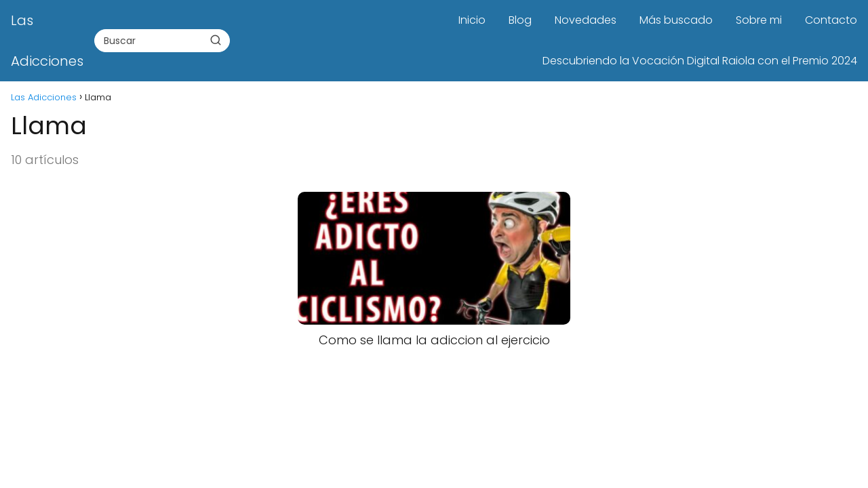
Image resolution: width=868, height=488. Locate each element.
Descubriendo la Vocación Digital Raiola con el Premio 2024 (700, 61)
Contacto (831, 20)
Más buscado (676, 20)
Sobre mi (759, 20)
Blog (520, 20)
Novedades (586, 20)
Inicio (472, 20)
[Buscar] (216, 40)
